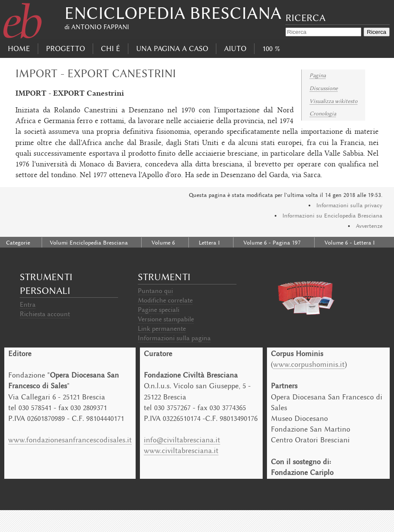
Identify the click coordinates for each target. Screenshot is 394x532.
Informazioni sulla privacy (349, 205)
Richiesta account (45, 314)
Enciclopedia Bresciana (173, 13)
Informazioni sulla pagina (174, 338)
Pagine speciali (159, 310)
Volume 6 (163, 243)
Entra (28, 305)
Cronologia (323, 113)
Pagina (318, 75)
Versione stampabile (166, 319)
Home (19, 48)
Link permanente (162, 329)
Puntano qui (155, 291)
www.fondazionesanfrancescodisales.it (70, 440)
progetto (65, 48)
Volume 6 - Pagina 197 (272, 243)
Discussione (324, 88)
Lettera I (209, 243)
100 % (271, 48)
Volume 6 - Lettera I (350, 243)
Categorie (18, 243)
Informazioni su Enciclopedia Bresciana (332, 216)
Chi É (111, 48)
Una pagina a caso (172, 48)
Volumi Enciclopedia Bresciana (89, 243)
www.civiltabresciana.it (181, 450)
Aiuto (235, 48)
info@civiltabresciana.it (182, 440)
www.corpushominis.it (309, 364)
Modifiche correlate (165, 300)
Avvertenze (369, 226)
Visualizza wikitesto (333, 101)
